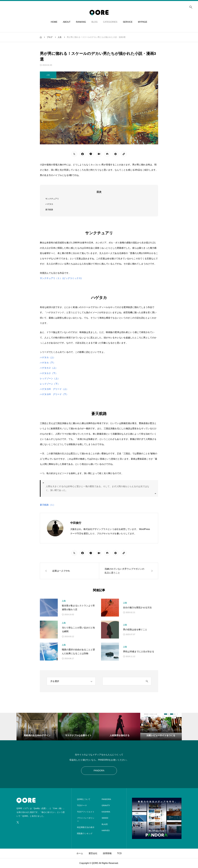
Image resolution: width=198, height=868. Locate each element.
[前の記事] (69, 571)
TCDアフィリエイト (86, 812)
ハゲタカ (49, 204)
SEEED (105, 818)
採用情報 (107, 853)
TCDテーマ (82, 805)
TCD (119, 853)
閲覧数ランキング (85, 833)
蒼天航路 (49, 210)
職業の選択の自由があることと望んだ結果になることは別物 (78, 652)
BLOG (94, 22)
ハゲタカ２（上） (49, 368)
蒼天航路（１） (48, 505)
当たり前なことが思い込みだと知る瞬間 (78, 630)
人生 (64, 601)
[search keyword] (123, 681)
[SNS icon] (18, 822)
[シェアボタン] (74, 154)
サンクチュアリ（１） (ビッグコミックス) (61, 278)
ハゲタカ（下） (48, 363)
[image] (157, 837)
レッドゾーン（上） (50, 378)
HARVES (106, 830)
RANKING (81, 22)
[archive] (71, 681)
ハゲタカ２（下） (49, 373)
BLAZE (105, 824)
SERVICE (128, 22)
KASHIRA (106, 812)
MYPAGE (143, 22)
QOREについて (84, 799)
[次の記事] (129, 571)
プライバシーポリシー (86, 819)
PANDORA (99, 771)
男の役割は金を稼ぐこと (135, 630)
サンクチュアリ (52, 199)
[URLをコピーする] (124, 154)
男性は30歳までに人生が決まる (139, 652)
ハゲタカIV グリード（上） (54, 389)
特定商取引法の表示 (86, 827)
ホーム (80, 853)
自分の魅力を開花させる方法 (137, 608)
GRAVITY (106, 805)
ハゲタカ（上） (48, 357)
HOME (54, 22)
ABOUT (67, 22)
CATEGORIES (110, 22)
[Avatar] (55, 528)
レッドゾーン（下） (50, 384)
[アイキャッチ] (49, 608)
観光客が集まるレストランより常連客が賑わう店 (78, 608)
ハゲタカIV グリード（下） (54, 394)
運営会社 (93, 853)
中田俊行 (76, 523)
